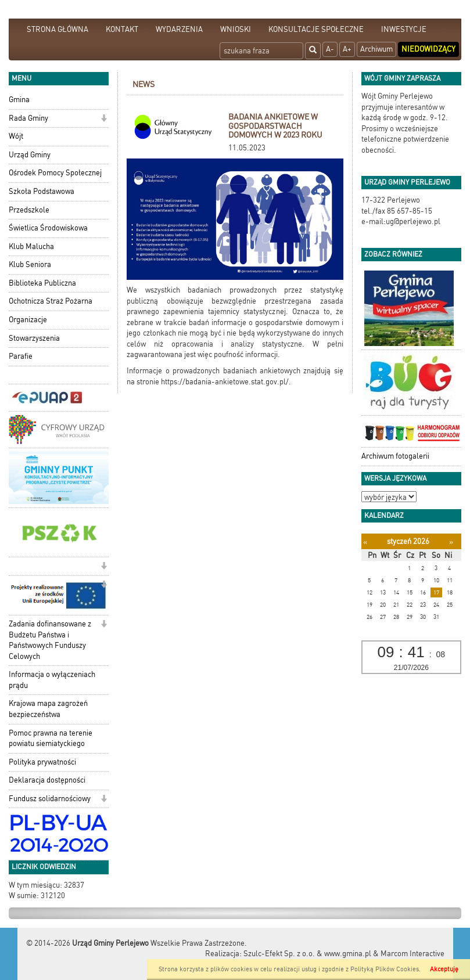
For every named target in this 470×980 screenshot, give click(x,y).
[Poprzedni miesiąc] (365, 542)
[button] (104, 119)
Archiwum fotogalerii (395, 456)
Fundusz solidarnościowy (50, 799)
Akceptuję (444, 969)
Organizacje (28, 320)
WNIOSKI (236, 29)
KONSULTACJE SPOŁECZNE (316, 29)
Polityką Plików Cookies (385, 969)
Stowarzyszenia (34, 338)
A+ (347, 49)
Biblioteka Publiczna (42, 283)
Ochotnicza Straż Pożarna (51, 301)
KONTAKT (122, 29)
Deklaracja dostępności (47, 780)
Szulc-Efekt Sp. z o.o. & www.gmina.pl (307, 954)
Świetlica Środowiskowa (48, 228)
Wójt (16, 136)
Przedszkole (29, 210)
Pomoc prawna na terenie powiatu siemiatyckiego (51, 738)
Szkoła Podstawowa (42, 191)
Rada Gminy (28, 118)
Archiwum (376, 49)
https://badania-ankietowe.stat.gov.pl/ (225, 382)
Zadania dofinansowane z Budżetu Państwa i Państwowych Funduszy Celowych (50, 640)
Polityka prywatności (42, 762)
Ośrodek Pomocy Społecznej (55, 173)
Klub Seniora (30, 264)
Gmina (19, 100)
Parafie (21, 356)
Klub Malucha (31, 246)
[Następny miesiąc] (451, 542)
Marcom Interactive (412, 954)
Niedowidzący (428, 49)
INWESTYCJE (404, 29)
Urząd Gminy (30, 155)
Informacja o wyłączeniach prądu (52, 680)
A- (330, 49)
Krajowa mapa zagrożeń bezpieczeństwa (48, 709)
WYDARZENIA (179, 29)
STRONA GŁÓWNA (58, 29)
